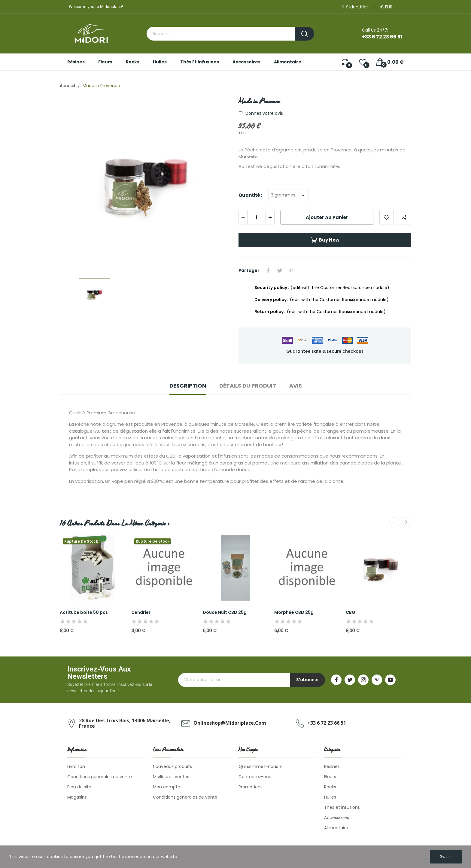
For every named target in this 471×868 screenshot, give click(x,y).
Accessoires (337, 818)
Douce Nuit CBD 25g (225, 612)
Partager (268, 270)
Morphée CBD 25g (294, 612)
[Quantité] (289, 195)
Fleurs (330, 777)
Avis (296, 386)
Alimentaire (336, 828)
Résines (332, 766)
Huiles (330, 797)
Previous (394, 522)
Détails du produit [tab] (248, 386)
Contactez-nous (256, 777)
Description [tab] (188, 386)
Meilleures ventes (171, 777)
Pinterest (291, 270)
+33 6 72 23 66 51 (382, 37)
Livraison (76, 766)
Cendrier (141, 612)
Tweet (280, 270)
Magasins (77, 797)
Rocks (330, 787)
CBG (351, 612)
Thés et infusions (342, 807)
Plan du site (79, 787)
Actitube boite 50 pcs (84, 612)
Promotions (251, 787)
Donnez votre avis (264, 113)
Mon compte (167, 787)
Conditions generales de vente (100, 777)
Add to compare (404, 217)
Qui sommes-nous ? (260, 766)
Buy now (325, 240)
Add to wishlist (387, 217)
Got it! (446, 857)
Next (406, 522)
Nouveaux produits (172, 766)
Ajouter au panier (327, 217)
